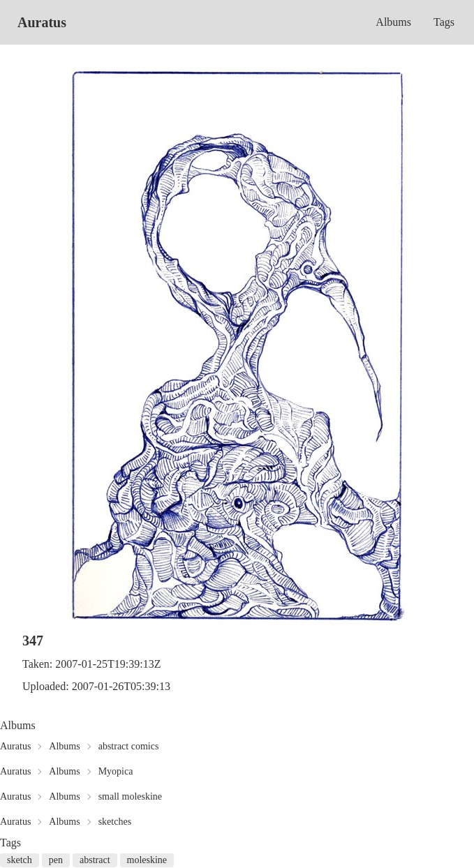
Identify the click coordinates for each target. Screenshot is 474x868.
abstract (95, 860)
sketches (115, 822)
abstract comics (129, 746)
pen (56, 860)
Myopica (116, 771)
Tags (444, 22)
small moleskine (130, 796)
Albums (393, 22)
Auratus (42, 22)
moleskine (147, 860)
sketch (20, 860)
